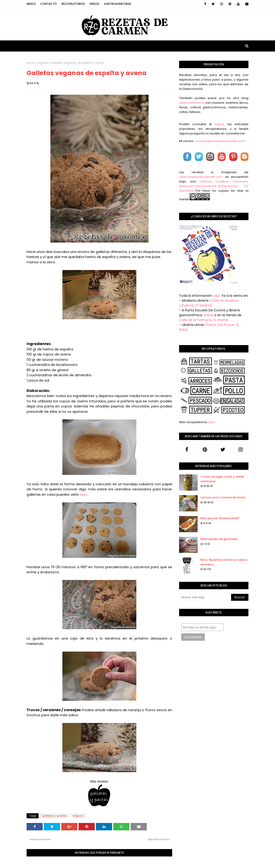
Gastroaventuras (118, 4)
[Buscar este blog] (205, 597)
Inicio (30, 63)
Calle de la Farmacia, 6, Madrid (204, 320)
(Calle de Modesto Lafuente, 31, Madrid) (209, 303)
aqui (211, 422)
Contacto (49, 4)
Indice (31, 4)
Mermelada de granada (219, 539)
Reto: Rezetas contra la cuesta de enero (224, 562)
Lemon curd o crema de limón (223, 497)
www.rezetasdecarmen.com (201, 177)
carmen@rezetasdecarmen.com (220, 141)
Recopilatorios (73, 4)
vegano (43, 63)
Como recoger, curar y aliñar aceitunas (222, 479)
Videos (94, 4)
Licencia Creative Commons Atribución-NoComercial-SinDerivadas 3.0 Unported (214, 186)
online (208, 315)
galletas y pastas (55, 816)
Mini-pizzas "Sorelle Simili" (220, 518)
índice (219, 124)
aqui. (84, 494)
